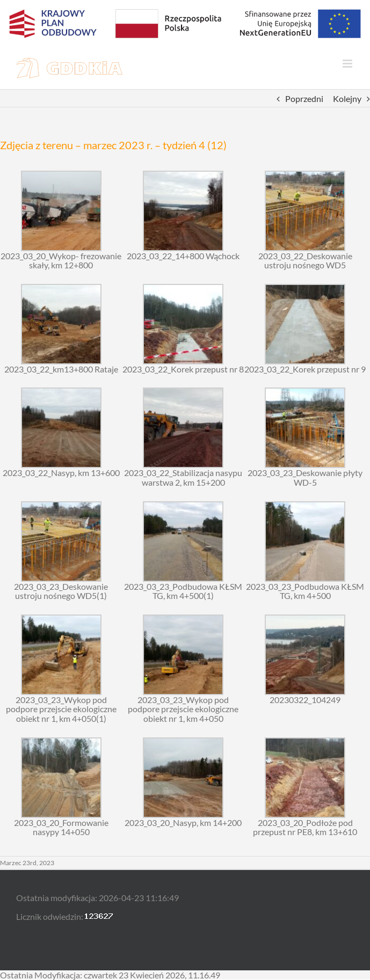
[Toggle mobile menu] (348, 64)
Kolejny (347, 98)
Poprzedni (304, 98)
